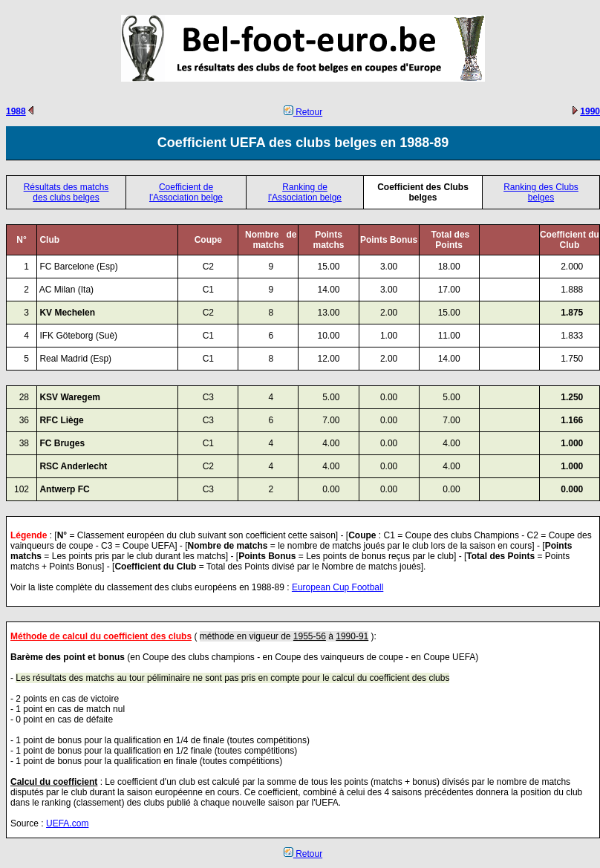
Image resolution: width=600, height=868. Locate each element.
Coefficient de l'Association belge (186, 192)
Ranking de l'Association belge (305, 192)
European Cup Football (337, 587)
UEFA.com (67, 823)
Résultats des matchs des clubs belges (66, 192)
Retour (303, 112)
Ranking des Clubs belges (541, 192)
